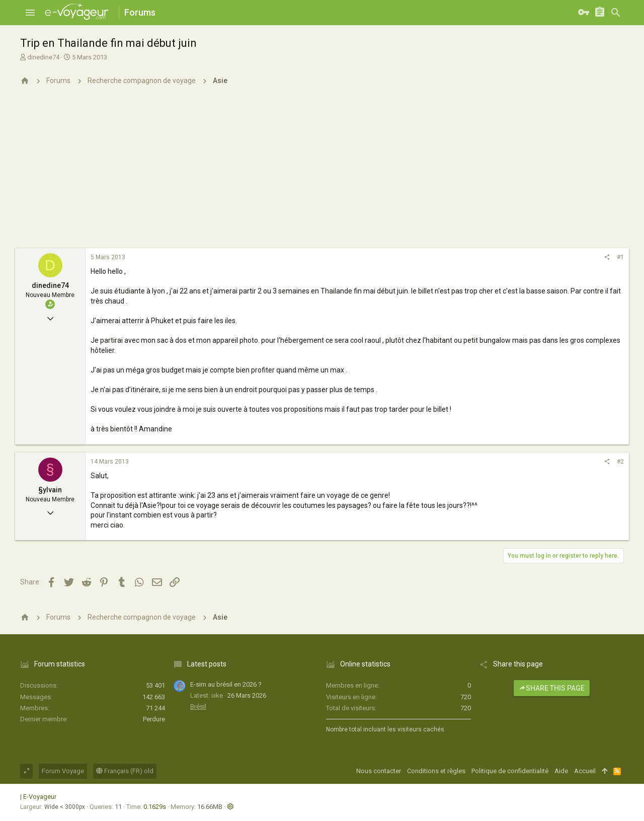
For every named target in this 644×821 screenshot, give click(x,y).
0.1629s (155, 807)
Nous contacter (379, 771)
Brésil (198, 706)
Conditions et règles (436, 771)
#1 (620, 257)
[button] (30, 13)
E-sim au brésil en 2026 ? (226, 684)
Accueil (585, 771)
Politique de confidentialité (510, 771)
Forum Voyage (63, 771)
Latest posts (207, 664)
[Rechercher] (616, 13)
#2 (620, 462)
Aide (561, 771)
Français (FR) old (125, 771)
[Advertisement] (322, 173)
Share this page (552, 688)
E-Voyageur (40, 797)
